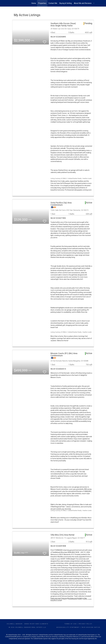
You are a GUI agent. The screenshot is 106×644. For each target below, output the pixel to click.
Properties (42, 3)
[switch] (45, 41)
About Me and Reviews (83, 3)
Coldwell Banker (15, 624)
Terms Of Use (71, 624)
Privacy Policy (85, 624)
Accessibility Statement (68, 627)
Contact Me (53, 3)
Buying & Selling (66, 3)
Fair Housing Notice (91, 627)
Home (34, 3)
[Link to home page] (13, 3)
